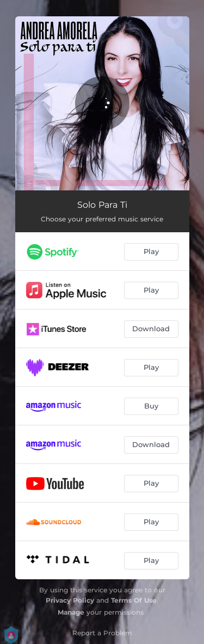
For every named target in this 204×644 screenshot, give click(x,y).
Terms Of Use (134, 600)
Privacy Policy (70, 600)
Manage (71, 612)
